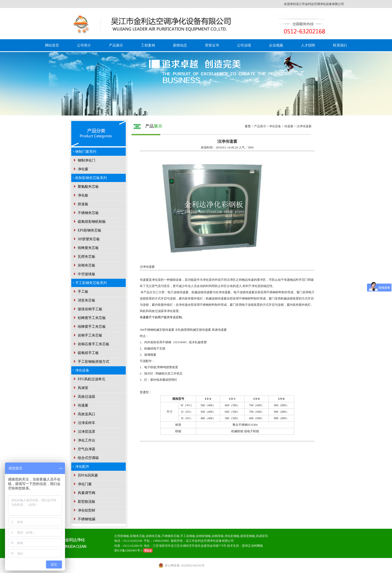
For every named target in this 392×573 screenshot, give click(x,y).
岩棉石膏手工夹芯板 (91, 344)
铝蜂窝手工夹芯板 (89, 318)
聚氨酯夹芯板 (86, 187)
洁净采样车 (84, 423)
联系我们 (340, 45)
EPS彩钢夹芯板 (87, 230)
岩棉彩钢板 (203, 536)
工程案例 (148, 45)
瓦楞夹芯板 (84, 257)
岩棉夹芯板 (84, 265)
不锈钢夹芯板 (86, 213)
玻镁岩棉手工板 (87, 309)
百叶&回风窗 (85, 475)
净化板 (80, 195)
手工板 (80, 292)
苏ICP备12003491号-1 (129, 550)
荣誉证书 (212, 45)
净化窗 (80, 169)
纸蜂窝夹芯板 (86, 248)
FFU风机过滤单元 (89, 379)
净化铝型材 (84, 510)
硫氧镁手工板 (86, 353)
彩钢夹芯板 (137, 536)
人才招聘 (308, 45)
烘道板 (80, 204)
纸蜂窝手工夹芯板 (89, 327)
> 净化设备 (81, 370)
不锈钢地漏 (84, 519)
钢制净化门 (84, 160)
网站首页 (52, 45)
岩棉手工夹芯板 (87, 335)
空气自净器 (84, 449)
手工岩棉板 (188, 536)
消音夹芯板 (84, 300)
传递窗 (80, 405)
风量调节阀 (84, 493)
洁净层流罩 (84, 432)
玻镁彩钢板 (248, 536)
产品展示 (116, 45)
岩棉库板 (218, 536)
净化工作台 (84, 440)
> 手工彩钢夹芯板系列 (90, 283)
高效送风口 (84, 414)
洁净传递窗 (304, 126)
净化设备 (275, 126)
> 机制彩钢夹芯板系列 (90, 178)
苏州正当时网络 (252, 546)
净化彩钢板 (232, 536)
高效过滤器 (84, 397)
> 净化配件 (81, 467)
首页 (248, 126)
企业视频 (276, 45)
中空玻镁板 (84, 274)
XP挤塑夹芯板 (86, 239)
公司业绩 (244, 45)
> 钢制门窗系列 (84, 152)
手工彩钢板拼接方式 (91, 362)
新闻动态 (180, 45)
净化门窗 (82, 484)
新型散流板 (84, 502)
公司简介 (84, 45)
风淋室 (80, 388)
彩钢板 (125, 536)
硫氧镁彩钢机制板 (89, 222)
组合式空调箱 (86, 458)
